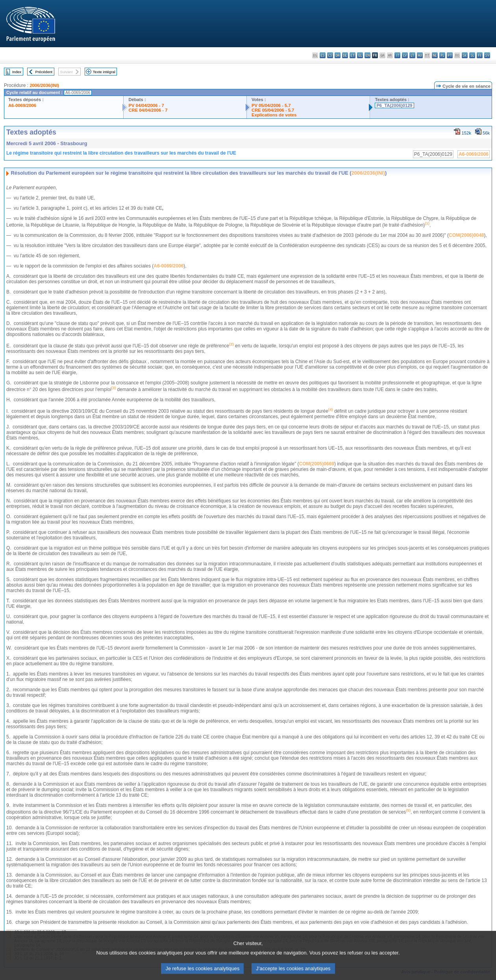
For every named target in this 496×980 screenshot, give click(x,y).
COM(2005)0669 (316, 464)
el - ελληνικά (360, 55)
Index (17, 72)
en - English (367, 55)
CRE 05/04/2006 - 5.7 (273, 110)
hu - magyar (420, 55)
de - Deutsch (345, 55)
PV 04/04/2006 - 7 (146, 105)
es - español (323, 55)
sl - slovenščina (472, 55)
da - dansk (338, 55)
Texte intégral (104, 72)
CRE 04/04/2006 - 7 (148, 110)
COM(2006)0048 (466, 235)
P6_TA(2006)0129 (394, 105)
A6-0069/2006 (22, 105)
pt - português (450, 55)
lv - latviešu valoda (405, 55)
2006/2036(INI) (44, 85)
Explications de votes (274, 115)
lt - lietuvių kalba (412, 55)
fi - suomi (480, 55)
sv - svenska (487, 55)
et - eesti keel (353, 55)
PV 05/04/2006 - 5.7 (271, 105)
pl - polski (442, 55)
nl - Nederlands (435, 55)
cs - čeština (330, 55)
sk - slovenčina (465, 55)
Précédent (44, 72)
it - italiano (397, 55)
